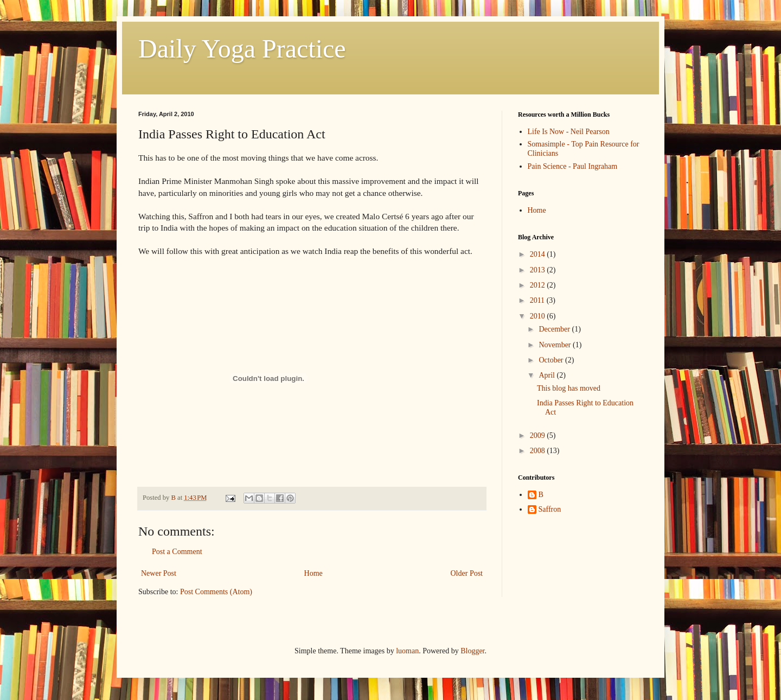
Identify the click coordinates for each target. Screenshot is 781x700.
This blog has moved (569, 388)
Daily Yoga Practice (242, 49)
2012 (539, 285)
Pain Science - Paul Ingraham (573, 166)
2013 (539, 270)
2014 (539, 254)
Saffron (550, 509)
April (548, 375)
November (556, 345)
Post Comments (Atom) (216, 592)
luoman (407, 651)
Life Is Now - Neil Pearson (569, 132)
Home (313, 573)
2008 (539, 451)
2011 (538, 300)
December (555, 329)
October (552, 360)
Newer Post (159, 573)
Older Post (467, 573)
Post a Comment (177, 552)
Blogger (472, 651)
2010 (539, 316)
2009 (539, 435)
